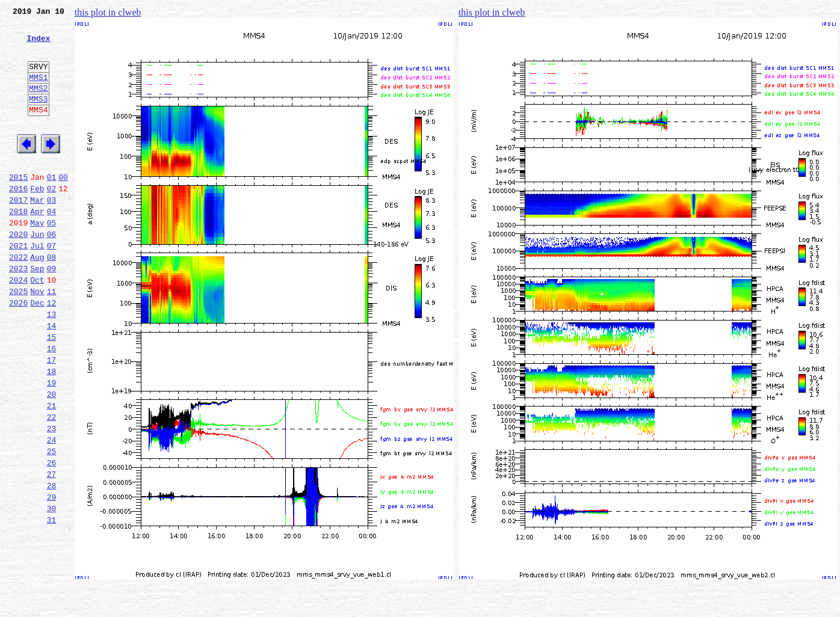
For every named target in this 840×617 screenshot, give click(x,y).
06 (52, 272)
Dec (37, 351)
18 (52, 431)
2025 (18, 338)
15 (52, 391)
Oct (37, 325)
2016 (18, 219)
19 (52, 444)
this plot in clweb (108, 12)
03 (52, 232)
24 (52, 510)
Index (38, 45)
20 (52, 457)
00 (63, 206)
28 (52, 563)
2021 (18, 285)
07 (52, 285)
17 (52, 417)
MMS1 (38, 91)
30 (52, 589)
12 (52, 351)
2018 (18, 245)
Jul (37, 285)
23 (52, 497)
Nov (37, 338)
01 (52, 206)
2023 (18, 312)
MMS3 (38, 117)
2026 (18, 351)
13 (52, 364)
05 (52, 259)
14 (52, 378)
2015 (18, 206)
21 (52, 470)
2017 (18, 232)
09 (52, 312)
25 (52, 523)
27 (52, 550)
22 (52, 483)
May (37, 259)
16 (52, 404)
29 (52, 576)
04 (52, 245)
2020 (18, 272)
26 (52, 536)
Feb (37, 219)
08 (52, 298)
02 (52, 219)
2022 (18, 298)
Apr (37, 245)
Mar (37, 232)
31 (52, 603)
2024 (18, 325)
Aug (37, 298)
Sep (37, 312)
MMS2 (38, 104)
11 (52, 338)
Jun (37, 272)
